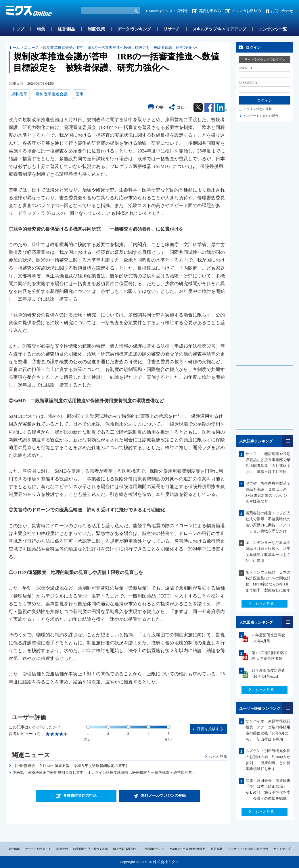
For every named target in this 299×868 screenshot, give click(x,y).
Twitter (198, 107)
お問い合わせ (282, 11)
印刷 (160, 107)
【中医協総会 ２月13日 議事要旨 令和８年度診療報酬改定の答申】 (71, 766)
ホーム (14, 48)
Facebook (209, 107)
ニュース (31, 48)
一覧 (288, 441)
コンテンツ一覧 (273, 29)
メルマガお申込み (246, 11)
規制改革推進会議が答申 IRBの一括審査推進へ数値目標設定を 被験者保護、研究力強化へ (121, 48)
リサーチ (172, 29)
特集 (41, 29)
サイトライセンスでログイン (265, 59)
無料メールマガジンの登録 (163, 795)
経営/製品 (66, 29)
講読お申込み (210, 11)
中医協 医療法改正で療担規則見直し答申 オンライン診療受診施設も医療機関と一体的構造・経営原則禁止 (104, 773)
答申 (80, 94)
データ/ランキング (134, 29)
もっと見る (218, 756)
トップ (18, 29)
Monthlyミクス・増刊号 (168, 11)
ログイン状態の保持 (258, 109)
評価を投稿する (210, 729)
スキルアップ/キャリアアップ (219, 29)
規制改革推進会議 (51, 94)
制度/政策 (96, 29)
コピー (182, 107)
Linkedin (221, 107)
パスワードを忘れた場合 (261, 116)
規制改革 (19, 94)
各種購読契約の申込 (80, 795)
